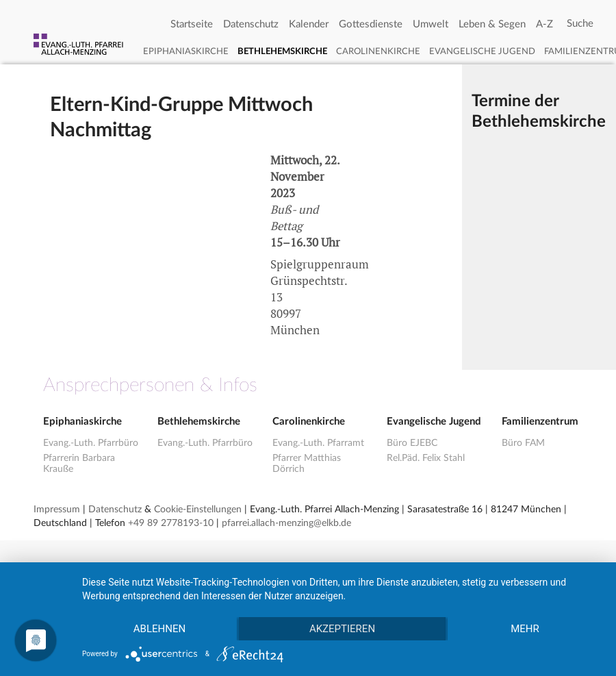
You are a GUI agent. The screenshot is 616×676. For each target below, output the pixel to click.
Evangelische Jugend (482, 52)
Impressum (57, 510)
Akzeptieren (342, 629)
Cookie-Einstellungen (198, 510)
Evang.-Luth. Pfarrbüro (91, 443)
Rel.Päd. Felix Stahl (426, 458)
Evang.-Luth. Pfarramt (318, 443)
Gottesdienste (371, 24)
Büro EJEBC (412, 443)
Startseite (192, 24)
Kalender (309, 24)
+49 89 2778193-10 (171, 523)
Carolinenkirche (378, 52)
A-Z (544, 24)
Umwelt (431, 24)
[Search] (580, 24)
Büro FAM (523, 443)
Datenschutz (251, 24)
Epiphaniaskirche (186, 52)
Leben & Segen (492, 24)
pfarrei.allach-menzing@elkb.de (286, 523)
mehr (525, 629)
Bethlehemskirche (282, 52)
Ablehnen (159, 629)
